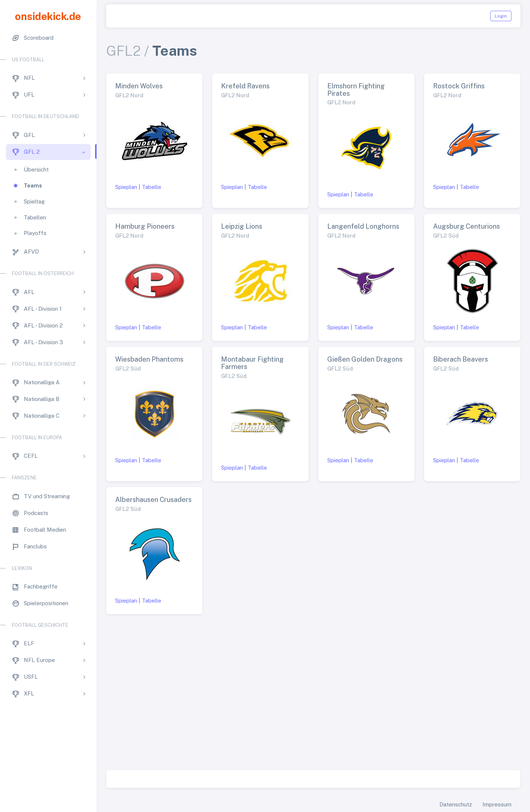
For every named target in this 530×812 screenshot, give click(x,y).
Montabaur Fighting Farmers (252, 363)
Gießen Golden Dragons (365, 359)
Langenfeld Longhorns (363, 226)
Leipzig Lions (242, 226)
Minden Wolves (139, 86)
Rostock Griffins (459, 86)
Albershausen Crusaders (153, 500)
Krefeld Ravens (245, 86)
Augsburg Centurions (466, 226)
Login (501, 16)
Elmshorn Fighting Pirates (356, 90)
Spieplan (126, 187)
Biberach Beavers (461, 359)
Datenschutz (456, 804)
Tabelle (152, 187)
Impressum (497, 804)
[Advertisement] (313, 695)
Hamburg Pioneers (145, 226)
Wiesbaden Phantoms (149, 359)
